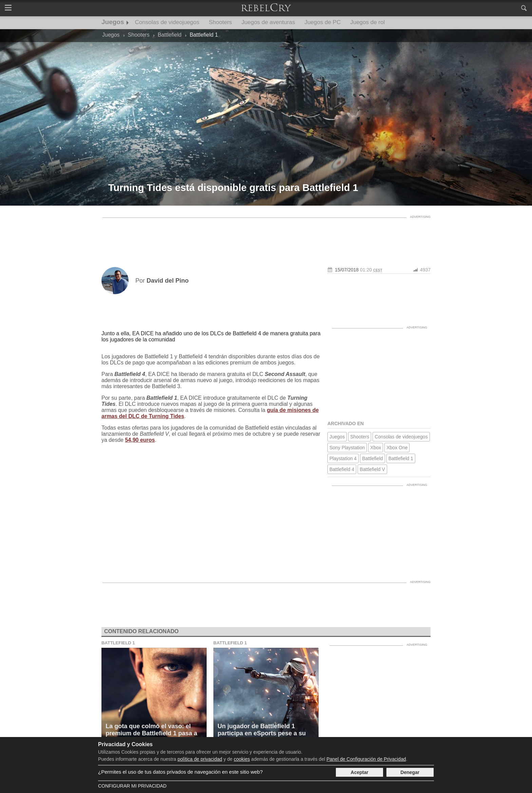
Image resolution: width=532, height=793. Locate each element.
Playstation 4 (343, 458)
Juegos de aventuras (268, 22)
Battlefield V (372, 469)
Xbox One (397, 448)
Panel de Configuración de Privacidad (366, 759)
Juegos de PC (322, 22)
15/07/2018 (347, 270)
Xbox (376, 448)
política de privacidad (200, 759)
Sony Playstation (347, 448)
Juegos (113, 22)
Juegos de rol (367, 22)
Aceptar (360, 772)
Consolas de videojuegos (167, 22)
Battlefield (372, 458)
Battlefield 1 (401, 458)
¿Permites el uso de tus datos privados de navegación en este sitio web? (180, 772)
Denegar (410, 772)
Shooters (221, 22)
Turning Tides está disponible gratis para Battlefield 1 (233, 188)
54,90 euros (140, 440)
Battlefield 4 (342, 469)
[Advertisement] (266, 237)
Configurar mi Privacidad (132, 786)
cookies (242, 759)
